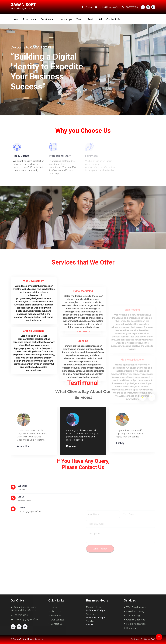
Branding (131, 628)
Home (14, 19)
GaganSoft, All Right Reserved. (29, 639)
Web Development (136, 607)
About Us (56, 611)
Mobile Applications (136, 624)
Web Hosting (133, 616)
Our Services (57, 620)
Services (46, 19)
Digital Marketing (135, 611)
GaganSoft (150, 639)
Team (80, 19)
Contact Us (113, 19)
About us (28, 19)
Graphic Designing (136, 620)
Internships (65, 19)
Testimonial (95, 19)
